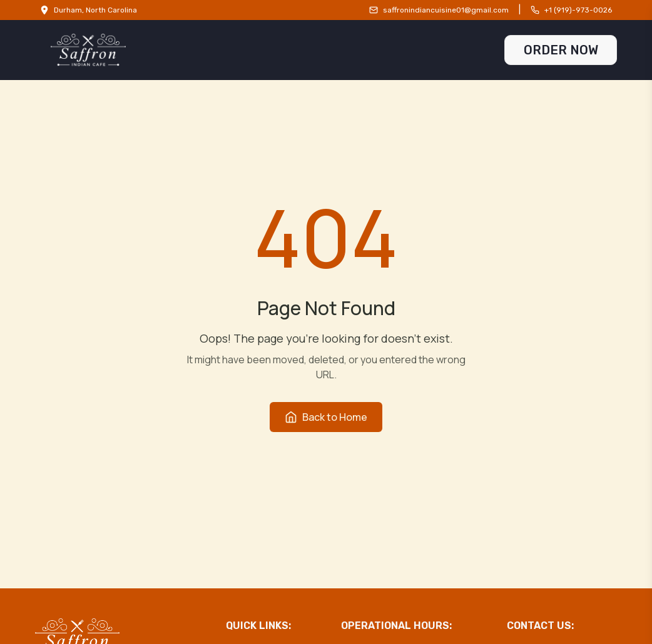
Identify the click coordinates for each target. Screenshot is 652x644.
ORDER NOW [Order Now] (561, 50)
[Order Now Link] (561, 50)
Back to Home (326, 417)
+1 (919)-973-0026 (578, 10)
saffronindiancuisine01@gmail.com (446, 10)
